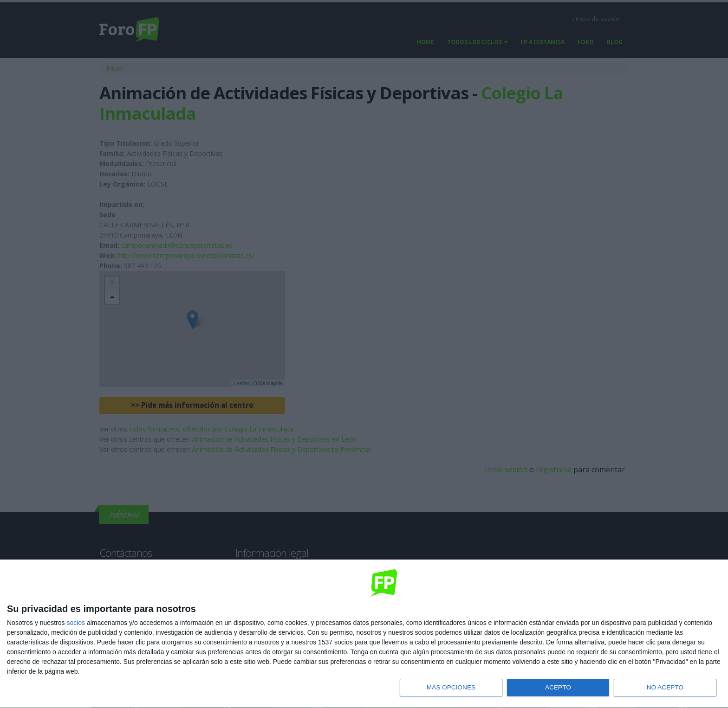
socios (76, 622)
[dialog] (364, 634)
